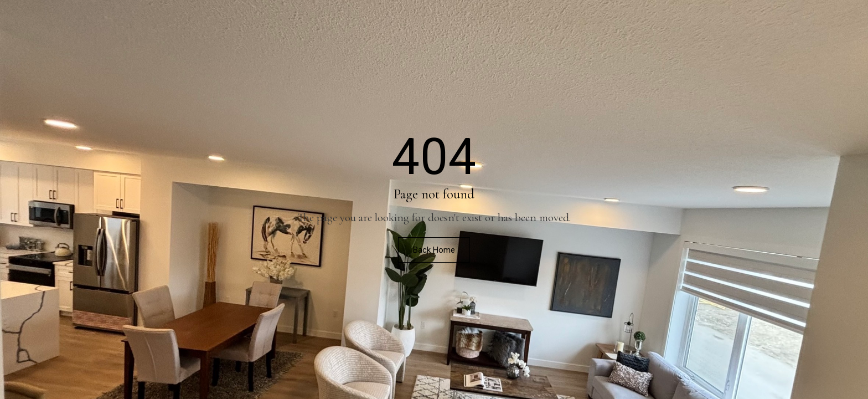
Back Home (434, 250)
